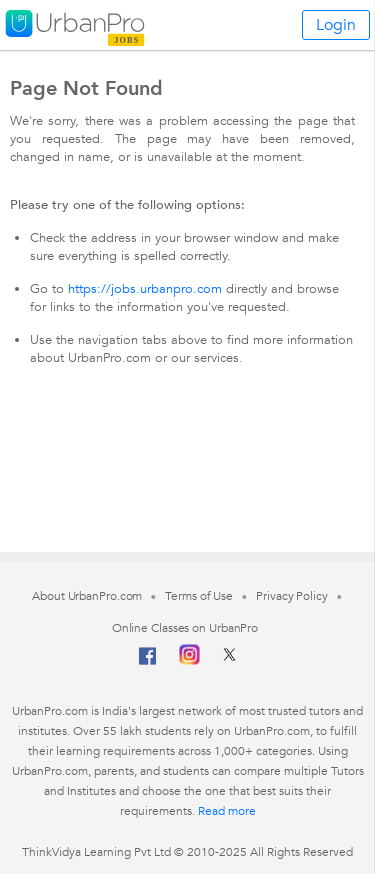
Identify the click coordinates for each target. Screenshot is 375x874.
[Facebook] (148, 664)
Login (336, 25)
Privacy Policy (292, 596)
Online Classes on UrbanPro (185, 628)
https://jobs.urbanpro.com (145, 289)
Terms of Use (199, 596)
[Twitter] (229, 661)
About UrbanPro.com (87, 596)
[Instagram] (189, 661)
